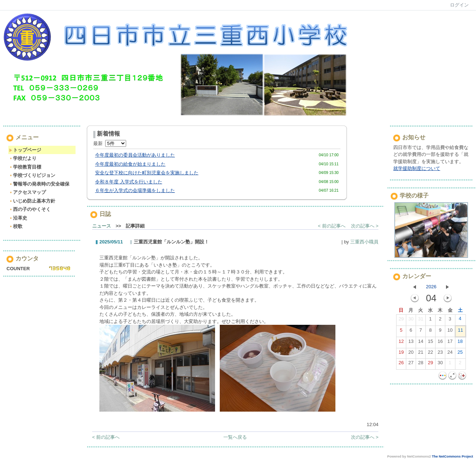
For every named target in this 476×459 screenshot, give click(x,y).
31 (421, 320)
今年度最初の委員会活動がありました (135, 155)
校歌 (16, 226)
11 (460, 332)
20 (411, 354)
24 (450, 354)
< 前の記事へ (332, 226)
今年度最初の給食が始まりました (130, 164)
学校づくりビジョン (32, 175)
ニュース (102, 226)
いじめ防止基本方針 (32, 201)
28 (421, 364)
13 (411, 343)
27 (411, 364)
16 (440, 343)
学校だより (23, 158)
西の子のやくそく (30, 209)
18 (460, 343)
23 (440, 354)
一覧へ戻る (235, 437)
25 (460, 354)
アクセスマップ (27, 192)
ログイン (459, 5)
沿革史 (18, 218)
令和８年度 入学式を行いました (129, 182)
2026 (431, 287)
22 (430, 354)
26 (401, 364)
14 (421, 343)
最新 (110, 143)
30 (411, 320)
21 (421, 354)
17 (450, 343)
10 (450, 332)
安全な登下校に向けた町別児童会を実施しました (147, 173)
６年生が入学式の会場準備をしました (135, 190)
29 (401, 320)
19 (401, 354)
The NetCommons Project (453, 456)
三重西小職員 (364, 242)
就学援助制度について (417, 168)
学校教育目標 (25, 167)
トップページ (25, 150)
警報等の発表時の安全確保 (39, 184)
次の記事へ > (365, 226)
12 (401, 343)
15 (430, 343)
